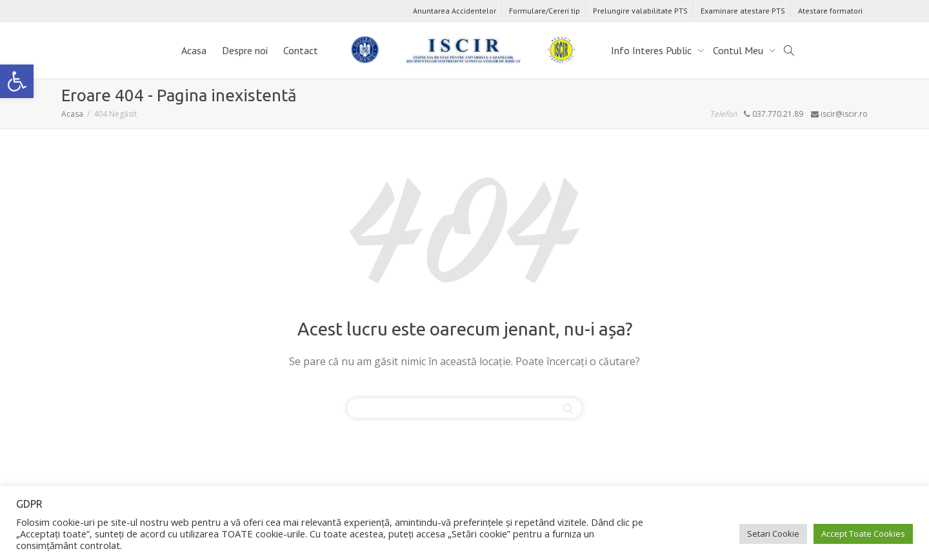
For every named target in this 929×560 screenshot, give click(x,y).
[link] (17, 81)
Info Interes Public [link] (653, 50)
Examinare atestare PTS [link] (743, 11)
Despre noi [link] (245, 50)
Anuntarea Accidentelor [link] (455, 11)
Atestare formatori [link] (830, 11)
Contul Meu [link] (739, 50)
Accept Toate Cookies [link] (863, 534)
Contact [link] (301, 50)
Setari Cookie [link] (773, 534)
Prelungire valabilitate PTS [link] (640, 11)
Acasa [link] (194, 50)
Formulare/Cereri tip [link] (544, 11)
